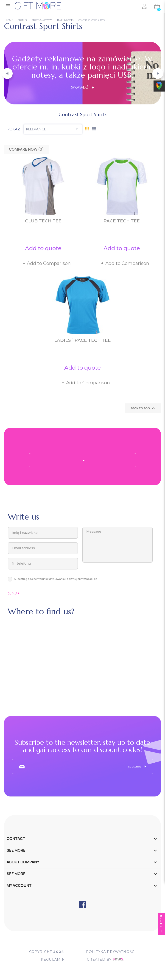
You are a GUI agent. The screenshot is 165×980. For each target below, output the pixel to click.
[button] (7, 73)
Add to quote (43, 248)
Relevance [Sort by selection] (53, 129)
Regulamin (52, 959)
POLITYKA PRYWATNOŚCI (111, 952)
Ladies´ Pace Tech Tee (82, 340)
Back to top (143, 408)
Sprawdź (82, 87)
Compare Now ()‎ (26, 149)
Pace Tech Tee (122, 221)
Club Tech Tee (43, 221)
